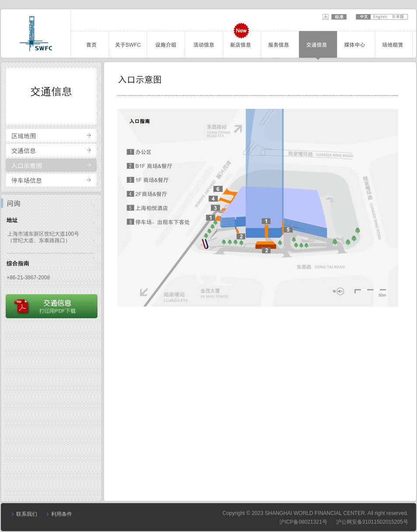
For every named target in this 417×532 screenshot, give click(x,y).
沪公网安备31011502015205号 (372, 522)
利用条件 (62, 514)
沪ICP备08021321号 (303, 522)
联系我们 (27, 514)
